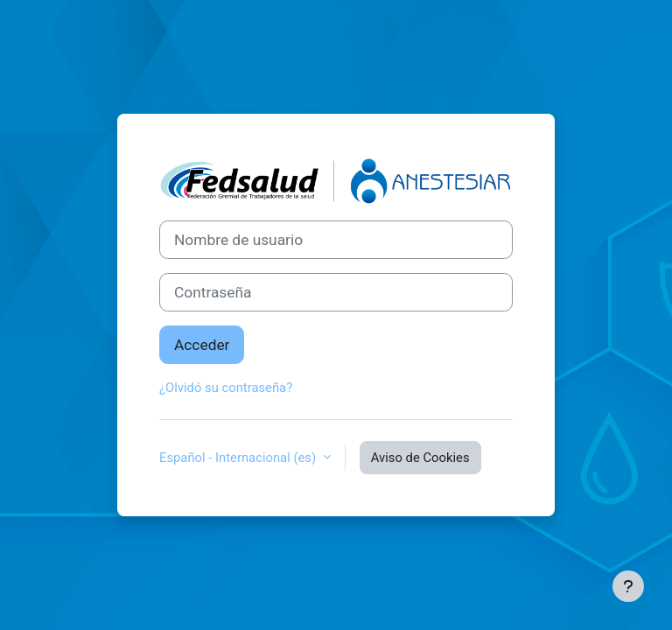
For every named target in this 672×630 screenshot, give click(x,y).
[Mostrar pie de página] (628, 586)
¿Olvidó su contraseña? (226, 388)
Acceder (202, 345)
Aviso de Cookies (420, 458)
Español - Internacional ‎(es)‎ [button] (239, 458)
